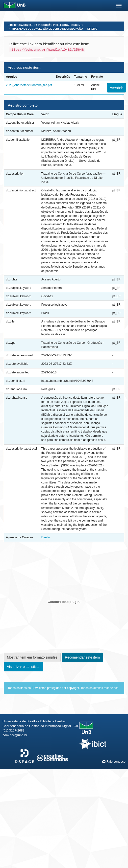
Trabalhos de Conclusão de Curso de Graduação (47, 29)
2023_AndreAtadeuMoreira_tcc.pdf (29, 85)
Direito (92, 29)
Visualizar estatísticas (24, 667)
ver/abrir (116, 88)
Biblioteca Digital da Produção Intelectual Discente (46, 25)
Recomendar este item (82, 657)
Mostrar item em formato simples (32, 657)
